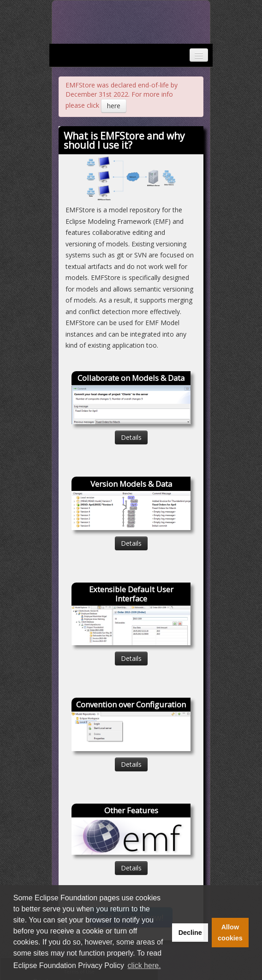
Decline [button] (190, 933)
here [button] (114, 106)
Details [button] (131, 437)
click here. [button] (144, 965)
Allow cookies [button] (230, 933)
